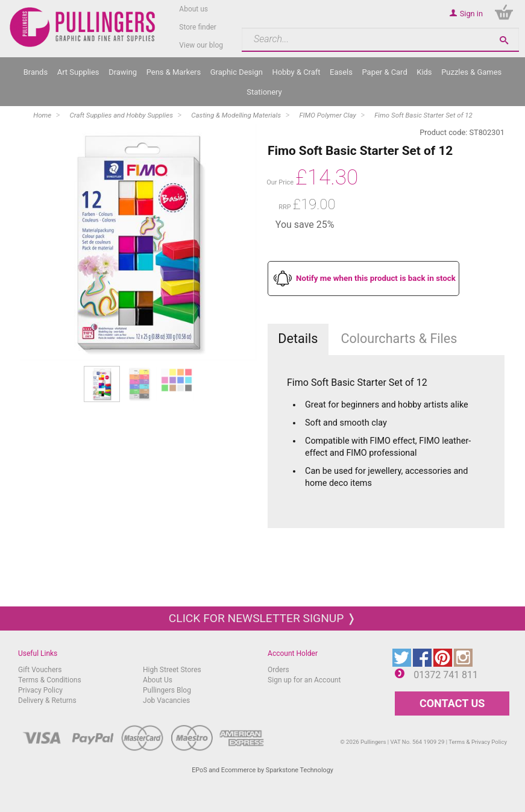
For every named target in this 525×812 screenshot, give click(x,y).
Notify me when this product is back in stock (376, 278)
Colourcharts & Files (399, 338)
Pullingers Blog (167, 690)
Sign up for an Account (304, 680)
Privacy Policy (40, 690)
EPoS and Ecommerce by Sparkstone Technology (262, 770)
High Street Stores (172, 670)
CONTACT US (452, 703)
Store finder (198, 27)
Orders (278, 670)
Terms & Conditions (50, 680)
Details (298, 338)
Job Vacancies (166, 700)
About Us (158, 680)
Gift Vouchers (40, 670)
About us (193, 9)
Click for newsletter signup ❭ (262, 618)
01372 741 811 (446, 675)
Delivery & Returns (47, 700)
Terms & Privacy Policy (478, 742)
